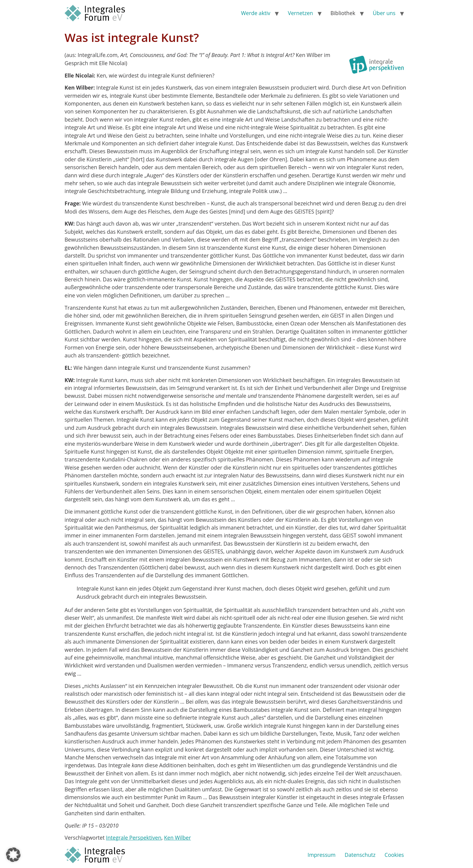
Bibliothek (343, 13)
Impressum (322, 855)
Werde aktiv (256, 13)
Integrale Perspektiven (133, 838)
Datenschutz (360, 855)
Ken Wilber (178, 838)
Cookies (394, 855)
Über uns (384, 13)
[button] (13, 855)
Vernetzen (300, 13)
